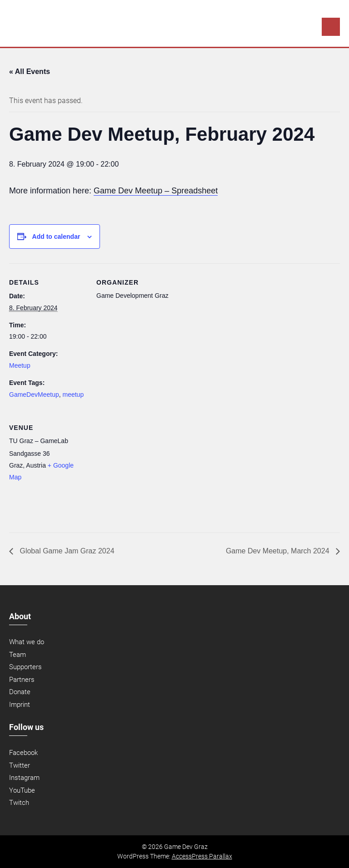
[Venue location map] (144, 471)
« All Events (30, 72)
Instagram (24, 778)
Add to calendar (56, 237)
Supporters (25, 667)
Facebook (23, 753)
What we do (27, 642)
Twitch (19, 803)
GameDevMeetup (34, 395)
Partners (22, 680)
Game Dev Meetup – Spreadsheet (156, 191)
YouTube (22, 790)
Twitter (20, 765)
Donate (20, 692)
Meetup (20, 365)
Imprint (20, 705)
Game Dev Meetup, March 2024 (279, 551)
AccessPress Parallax (202, 856)
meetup (73, 395)
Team (17, 655)
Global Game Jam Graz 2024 (66, 551)
